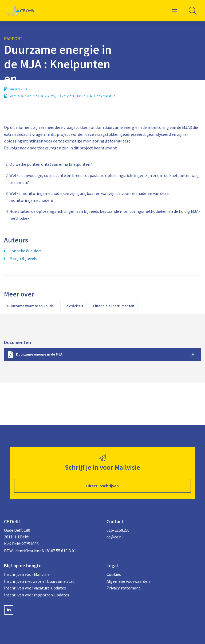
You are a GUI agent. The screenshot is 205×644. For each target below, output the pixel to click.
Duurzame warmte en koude (30, 306)
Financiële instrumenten (114, 306)
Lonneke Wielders (25, 251)
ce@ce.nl (115, 537)
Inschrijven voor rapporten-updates (37, 595)
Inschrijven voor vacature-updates (35, 588)
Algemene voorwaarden (128, 581)
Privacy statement (123, 588)
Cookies (114, 574)
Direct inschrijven (102, 486)
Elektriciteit (73, 306)
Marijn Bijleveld (23, 258)
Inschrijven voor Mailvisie (27, 574)
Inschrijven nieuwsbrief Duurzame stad (39, 581)
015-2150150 (118, 530)
